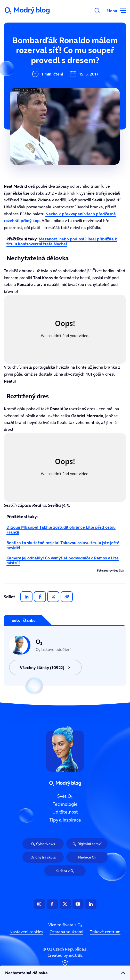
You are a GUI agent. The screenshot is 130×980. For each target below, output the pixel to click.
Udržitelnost (65, 812)
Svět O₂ (65, 796)
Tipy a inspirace (65, 820)
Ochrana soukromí (66, 932)
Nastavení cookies (26, 932)
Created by (65, 960)
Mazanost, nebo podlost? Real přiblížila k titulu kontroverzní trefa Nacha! (62, 241)
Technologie (65, 804)
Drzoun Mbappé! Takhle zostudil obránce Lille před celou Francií (61, 530)
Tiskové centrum (105, 932)
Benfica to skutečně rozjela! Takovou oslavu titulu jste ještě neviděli (63, 545)
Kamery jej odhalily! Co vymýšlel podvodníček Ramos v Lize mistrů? (63, 560)
